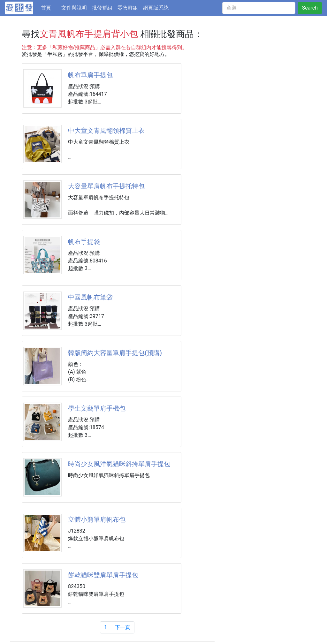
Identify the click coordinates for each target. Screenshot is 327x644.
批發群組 (102, 8)
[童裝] (259, 8)
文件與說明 (74, 8)
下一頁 (123, 627)
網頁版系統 (156, 8)
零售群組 (128, 8)
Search (310, 8)
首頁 (50, 7)
